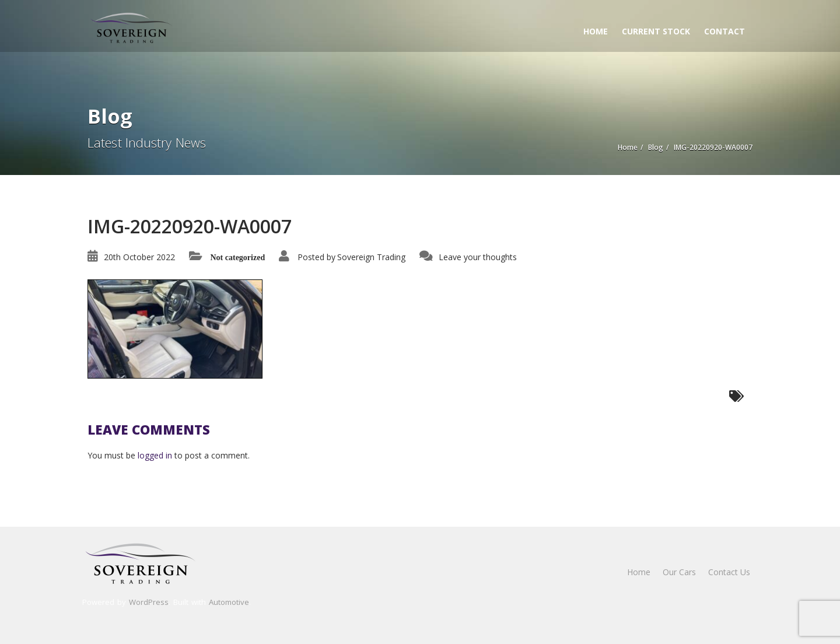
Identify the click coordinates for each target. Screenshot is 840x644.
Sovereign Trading (371, 257)
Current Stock (656, 31)
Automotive (229, 602)
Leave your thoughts (478, 257)
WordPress (149, 602)
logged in (155, 455)
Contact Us (729, 572)
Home (596, 31)
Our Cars (679, 572)
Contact (724, 31)
